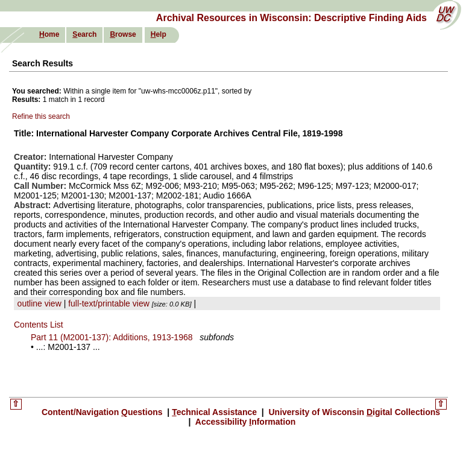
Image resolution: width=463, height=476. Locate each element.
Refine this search (41, 116)
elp (159, 34)
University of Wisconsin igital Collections (354, 412)
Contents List (39, 325)
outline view (39, 303)
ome (49, 34)
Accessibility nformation (244, 422)
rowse (123, 34)
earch (84, 34)
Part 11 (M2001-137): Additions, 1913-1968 (112, 337)
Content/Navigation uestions (103, 412)
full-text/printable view (109, 303)
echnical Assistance (216, 412)
